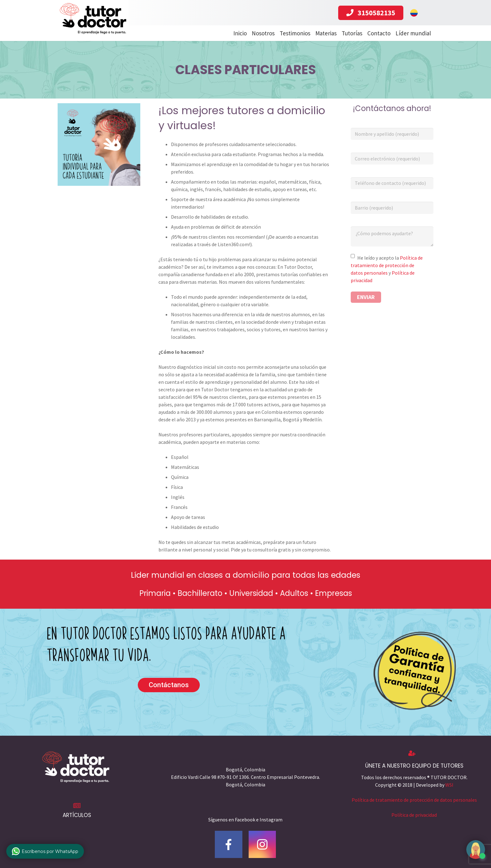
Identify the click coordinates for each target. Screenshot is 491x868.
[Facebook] (229, 845)
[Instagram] (262, 845)
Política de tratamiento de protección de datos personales (387, 265)
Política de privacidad (414, 815)
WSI (449, 785)
